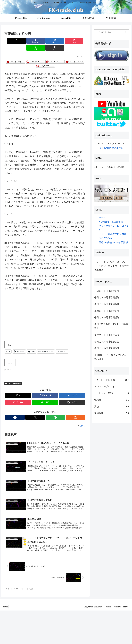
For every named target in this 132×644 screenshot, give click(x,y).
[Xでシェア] (11, 41)
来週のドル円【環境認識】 (108, 311)
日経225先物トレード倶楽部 (113, 242)
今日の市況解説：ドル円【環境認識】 (111, 326)
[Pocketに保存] (52, 41)
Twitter (102, 218)
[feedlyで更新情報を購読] (48, 410)
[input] (112, 32)
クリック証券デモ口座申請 (113, 234)
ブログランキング (108, 238)
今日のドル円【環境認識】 (108, 291)
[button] (79, 41)
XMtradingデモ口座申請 (111, 222)
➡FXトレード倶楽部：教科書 (109, 167)
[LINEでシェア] (66, 41)
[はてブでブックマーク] (38, 41)
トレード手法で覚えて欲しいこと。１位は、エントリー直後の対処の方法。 (111, 266)
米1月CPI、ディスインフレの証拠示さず (111, 357)
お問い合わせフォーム (112, 148)
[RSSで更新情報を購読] (54, 410)
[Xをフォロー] (42, 410)
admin (6, 603)
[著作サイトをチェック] (36, 410)
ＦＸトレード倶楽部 (13, 377)
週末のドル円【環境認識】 (108, 335)
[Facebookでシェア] (25, 41)
